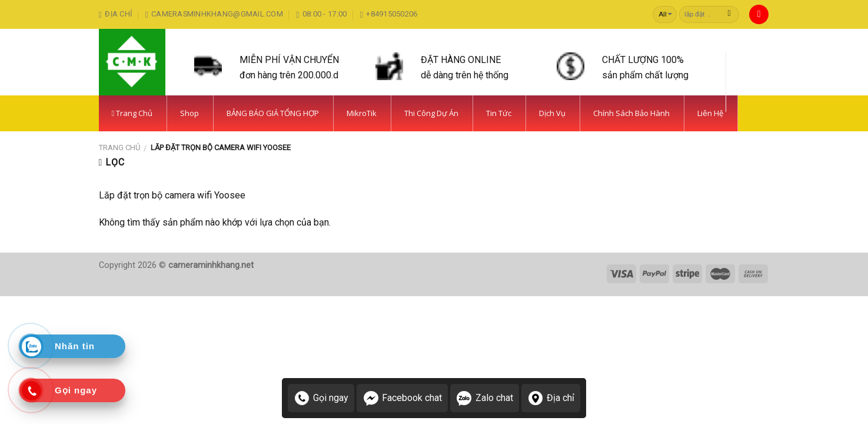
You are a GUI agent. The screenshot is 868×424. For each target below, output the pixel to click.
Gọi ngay (321, 398)
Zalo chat (485, 398)
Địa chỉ (551, 398)
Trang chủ (119, 148)
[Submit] (729, 15)
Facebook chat (402, 398)
